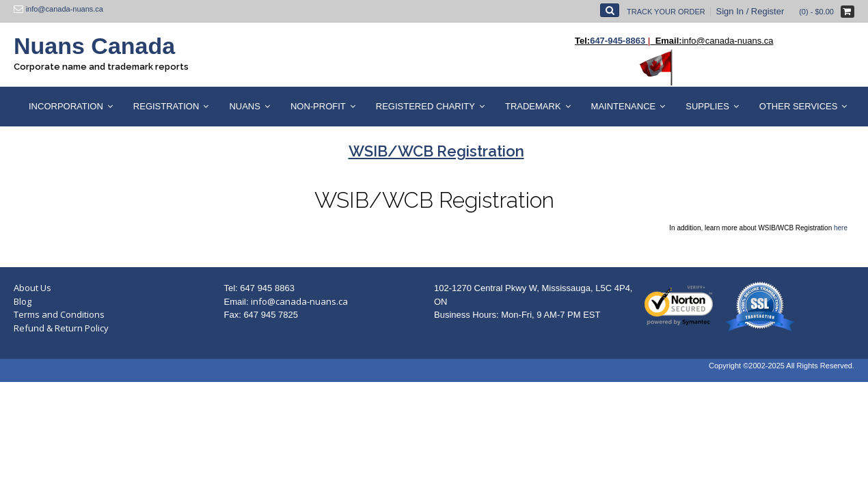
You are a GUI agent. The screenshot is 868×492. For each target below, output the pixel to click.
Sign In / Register (750, 11)
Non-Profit (318, 106)
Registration (166, 106)
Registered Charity (425, 106)
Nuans (245, 106)
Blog (23, 301)
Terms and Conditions (59, 314)
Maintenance (624, 106)
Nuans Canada (94, 46)
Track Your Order (666, 12)
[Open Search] (610, 10)
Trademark (533, 106)
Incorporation (66, 106)
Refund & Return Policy (61, 328)
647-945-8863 (618, 41)
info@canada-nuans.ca (299, 301)
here (841, 228)
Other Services (799, 106)
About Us (32, 288)
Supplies (707, 106)
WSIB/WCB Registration (434, 200)
